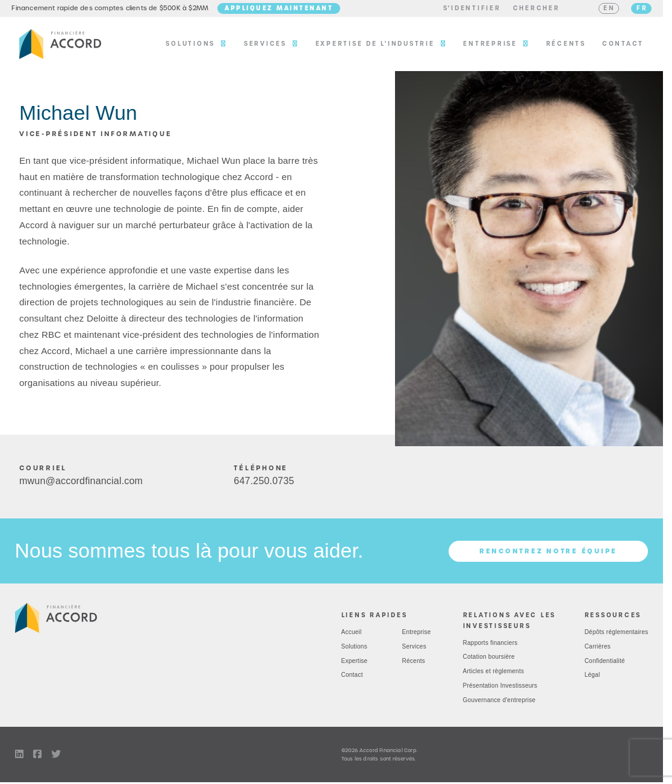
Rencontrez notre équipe (548, 556)
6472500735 (264, 486)
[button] (464, 11)
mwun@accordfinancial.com (81, 486)
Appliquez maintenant (287, 10)
